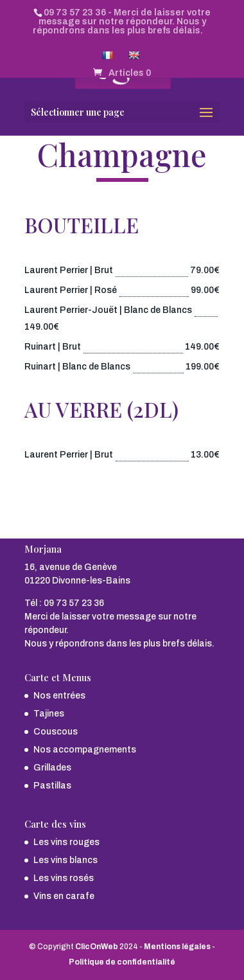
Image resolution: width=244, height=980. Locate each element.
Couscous (56, 732)
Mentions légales (177, 947)
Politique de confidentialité (122, 962)
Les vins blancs (65, 860)
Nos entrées (59, 696)
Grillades (52, 768)
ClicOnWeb (97, 947)
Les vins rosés (64, 878)
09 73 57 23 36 (75, 13)
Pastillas (52, 786)
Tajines (49, 714)
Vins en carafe (64, 896)
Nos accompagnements (85, 750)
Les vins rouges (66, 842)
